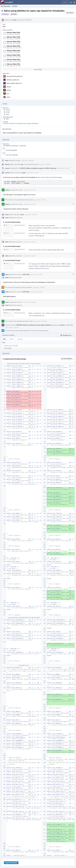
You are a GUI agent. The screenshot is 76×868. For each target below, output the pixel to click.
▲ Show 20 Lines (13, 618)
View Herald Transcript (31, 164)
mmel (8, 97)
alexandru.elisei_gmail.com (15, 76)
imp (8, 94)
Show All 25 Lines (24, 665)
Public (15, 14)
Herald (7, 164)
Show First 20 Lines (13, 364)
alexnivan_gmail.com (13, 80)
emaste (9, 87)
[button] (74, 2)
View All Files (38, 69)
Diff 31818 (26, 292)
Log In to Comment (11, 863)
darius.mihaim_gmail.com (14, 83)
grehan (9, 90)
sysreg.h (9, 348)
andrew (8, 110)
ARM (7, 119)
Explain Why (70, 325)
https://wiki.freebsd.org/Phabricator (48, 177)
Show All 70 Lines (24, 364)
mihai (14, 20)
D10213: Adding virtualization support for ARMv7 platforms (38, 168)
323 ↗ (7, 233)
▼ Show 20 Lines (35, 364)
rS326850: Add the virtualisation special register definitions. (21, 123)
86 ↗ (6, 225)
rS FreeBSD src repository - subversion (15, 146)
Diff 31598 (26, 274)
